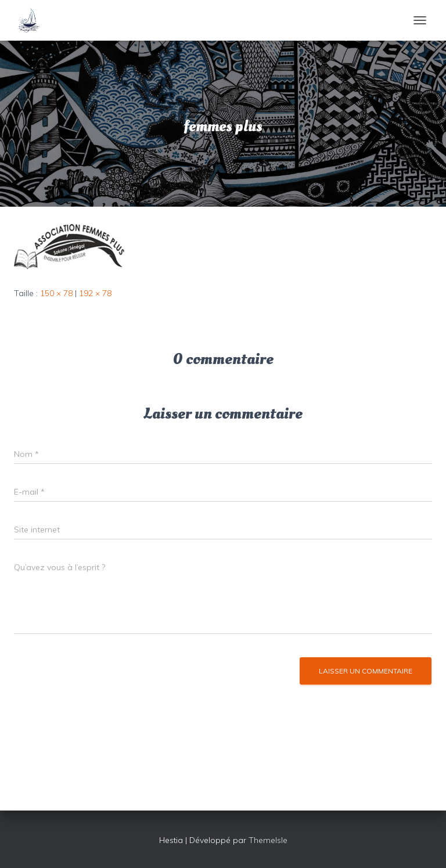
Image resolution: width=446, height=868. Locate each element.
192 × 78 (95, 293)
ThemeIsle (268, 840)
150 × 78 (56, 293)
